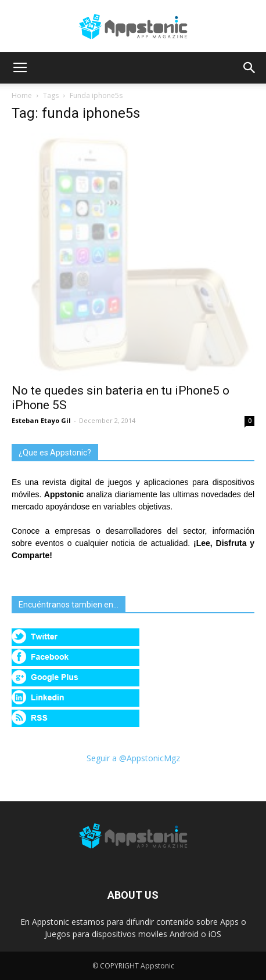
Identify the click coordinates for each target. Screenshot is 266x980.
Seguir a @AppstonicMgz (133, 758)
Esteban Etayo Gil (41, 420)
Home (22, 95)
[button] (250, 68)
